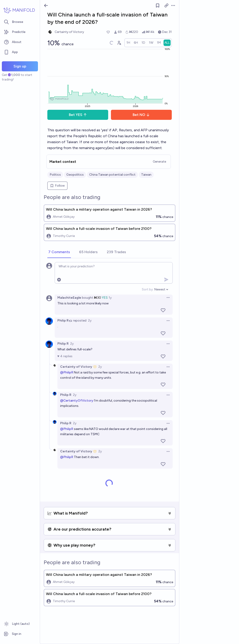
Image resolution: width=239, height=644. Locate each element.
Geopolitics (75, 175)
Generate (159, 162)
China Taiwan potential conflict (112, 175)
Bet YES (78, 115)
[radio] (128, 43)
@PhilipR (67, 372)
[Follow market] (158, 5)
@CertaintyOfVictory (77, 401)
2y (90, 321)
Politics (55, 175)
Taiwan (146, 175)
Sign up (20, 66)
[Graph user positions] (119, 43)
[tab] (59, 252)
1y (110, 298)
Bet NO (141, 115)
